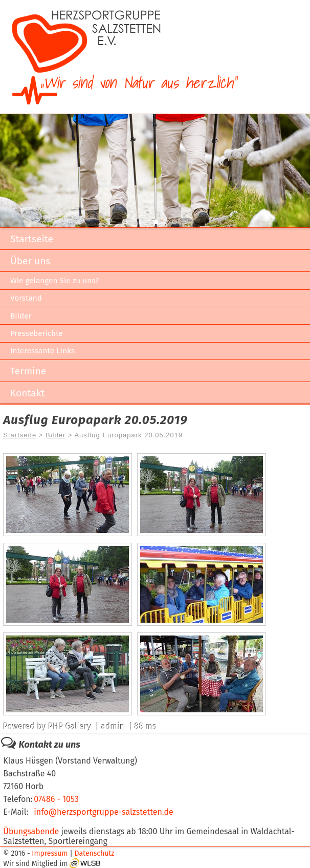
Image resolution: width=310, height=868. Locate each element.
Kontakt (27, 393)
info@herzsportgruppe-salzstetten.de (103, 812)
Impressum (50, 853)
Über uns (30, 261)
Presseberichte (37, 333)
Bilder (21, 316)
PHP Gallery (70, 726)
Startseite (32, 239)
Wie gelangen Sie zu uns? (54, 281)
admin (113, 726)
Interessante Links (42, 351)
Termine (28, 371)
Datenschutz (95, 853)
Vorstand (26, 298)
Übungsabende (31, 831)
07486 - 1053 (56, 799)
